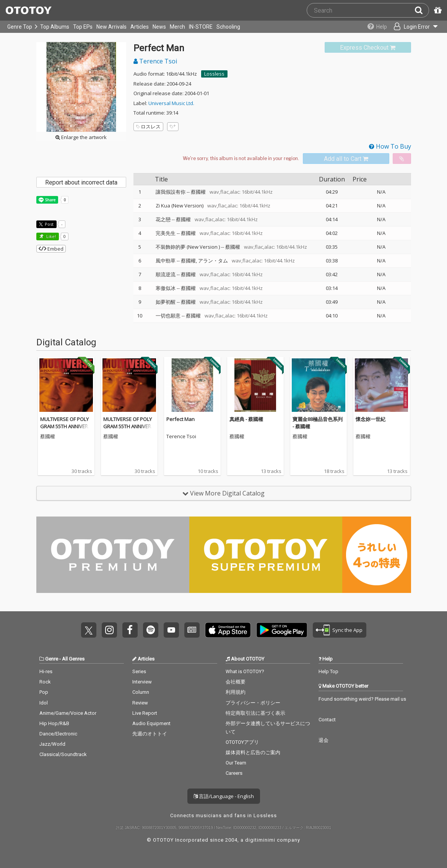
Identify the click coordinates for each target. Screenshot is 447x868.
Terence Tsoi (155, 61)
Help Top (328, 671)
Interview (142, 682)
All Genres (73, 659)
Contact (327, 720)
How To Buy (390, 146)
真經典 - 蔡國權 (246, 419)
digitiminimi (260, 840)
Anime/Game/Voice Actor (68, 713)
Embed (51, 249)
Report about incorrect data (81, 182)
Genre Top (20, 27)
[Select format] (241, 159)
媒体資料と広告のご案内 (253, 752)
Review (140, 703)
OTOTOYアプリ (242, 742)
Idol (44, 703)
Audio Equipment (151, 723)
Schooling (228, 27)
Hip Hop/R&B (54, 723)
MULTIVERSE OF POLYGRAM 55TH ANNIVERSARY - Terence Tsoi (66, 427)
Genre (52, 659)
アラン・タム (213, 261)
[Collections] (375, 27)
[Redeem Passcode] (437, 10)
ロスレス (148, 126)
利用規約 (236, 692)
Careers (234, 773)
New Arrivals (111, 27)
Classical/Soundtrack (63, 754)
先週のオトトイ (150, 734)
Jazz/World (52, 744)
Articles (140, 27)
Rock (45, 682)
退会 (323, 740)
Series (139, 671)
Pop (44, 692)
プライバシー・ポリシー (253, 703)
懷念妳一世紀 (371, 419)
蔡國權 (198, 192)
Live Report (145, 713)
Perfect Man (180, 419)
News (159, 27)
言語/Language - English (224, 796)
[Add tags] (173, 127)
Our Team (236, 763)
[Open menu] (415, 27)
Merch (177, 27)
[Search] (422, 10)
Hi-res (46, 671)
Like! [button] (50, 236)
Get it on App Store (228, 630)
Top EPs (83, 27)
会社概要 (236, 682)
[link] (368, 48)
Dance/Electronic (58, 734)
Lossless (214, 74)
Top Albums (55, 27)
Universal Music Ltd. (171, 103)
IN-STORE (201, 27)
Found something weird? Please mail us (362, 699)
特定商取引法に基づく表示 (255, 713)
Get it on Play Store (282, 630)
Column (141, 692)
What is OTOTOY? (245, 671)
